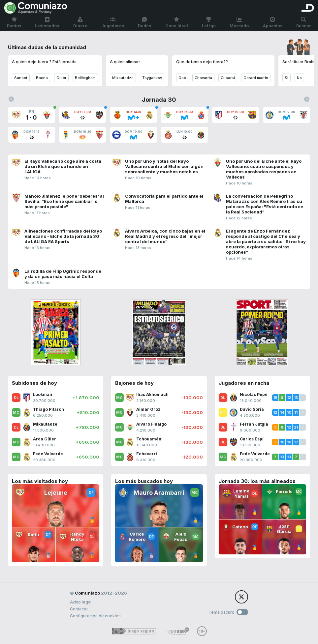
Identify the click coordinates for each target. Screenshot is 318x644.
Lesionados (47, 23)
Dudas (144, 23)
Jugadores (113, 23)
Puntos (14, 23)
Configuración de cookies (95, 616)
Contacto (79, 609)
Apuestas (273, 23)
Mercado (239, 23)
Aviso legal (81, 602)
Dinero (80, 23)
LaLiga (209, 23)
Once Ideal (177, 23)
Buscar (304, 23)
